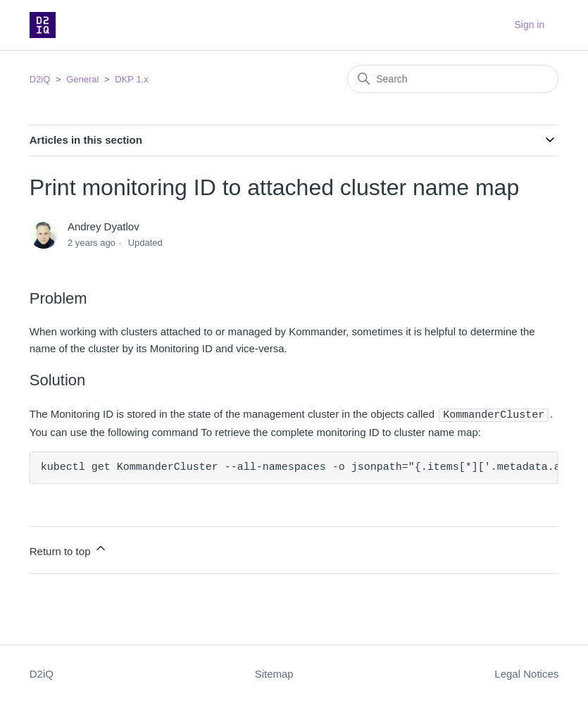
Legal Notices (526, 673)
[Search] (453, 79)
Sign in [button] (529, 25)
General (82, 79)
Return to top (69, 548)
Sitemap (274, 673)
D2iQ (40, 79)
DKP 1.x (131, 79)
